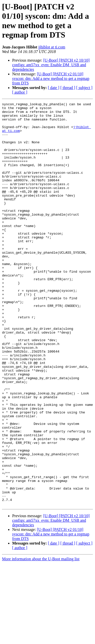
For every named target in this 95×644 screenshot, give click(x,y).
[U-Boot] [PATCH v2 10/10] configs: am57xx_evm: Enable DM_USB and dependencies (51, 65)
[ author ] (20, 92)
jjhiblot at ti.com (52, 47)
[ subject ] (84, 88)
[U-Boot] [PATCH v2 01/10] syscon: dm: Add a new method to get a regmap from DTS (51, 79)
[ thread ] (68, 88)
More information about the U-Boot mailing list (41, 640)
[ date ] (54, 88)
